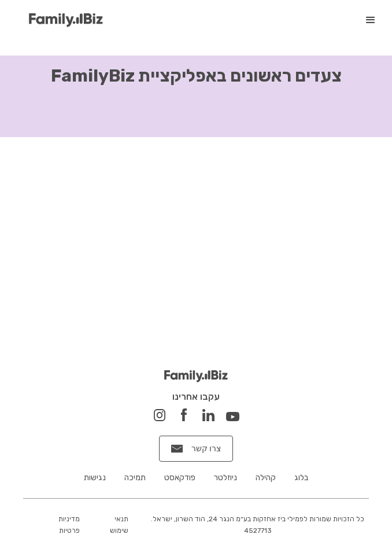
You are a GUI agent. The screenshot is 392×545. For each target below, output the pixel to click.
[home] (63, 21)
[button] (371, 20)
